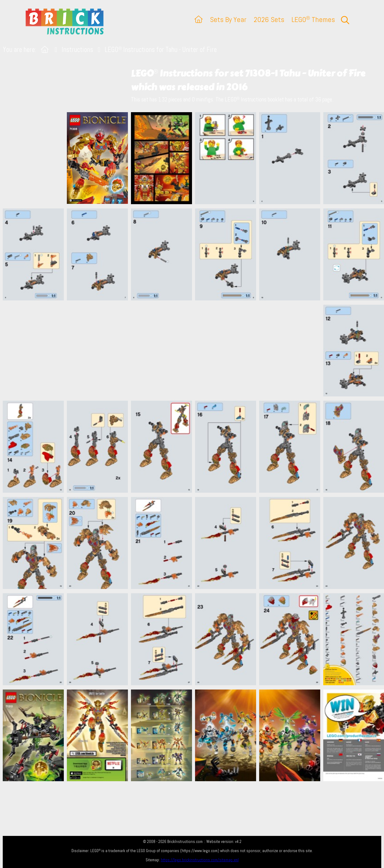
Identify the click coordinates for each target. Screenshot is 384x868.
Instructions (77, 50)
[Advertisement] (195, 351)
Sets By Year (228, 19)
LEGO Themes (313, 19)
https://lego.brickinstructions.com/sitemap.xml (200, 860)
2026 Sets (269, 19)
